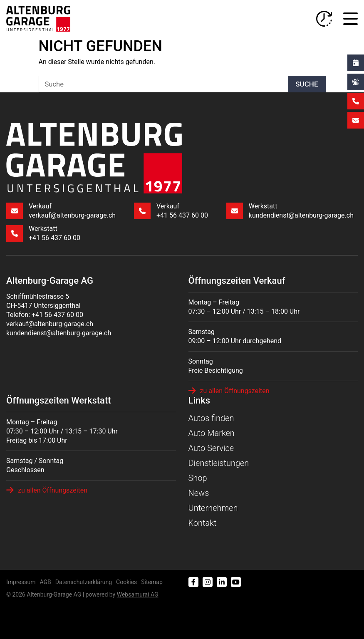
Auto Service (211, 448)
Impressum (21, 582)
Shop (198, 478)
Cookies (126, 582)
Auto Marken (212, 433)
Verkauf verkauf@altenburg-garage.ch (61, 211)
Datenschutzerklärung (84, 582)
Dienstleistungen (219, 463)
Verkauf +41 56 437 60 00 (171, 211)
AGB (45, 582)
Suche (307, 84)
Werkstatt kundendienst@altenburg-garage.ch (290, 211)
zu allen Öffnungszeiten (229, 391)
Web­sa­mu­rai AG (138, 594)
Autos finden (211, 418)
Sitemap (152, 582)
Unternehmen (213, 508)
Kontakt (203, 523)
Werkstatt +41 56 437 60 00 (43, 233)
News (199, 493)
